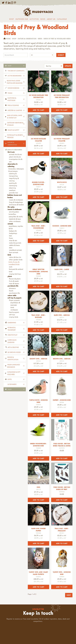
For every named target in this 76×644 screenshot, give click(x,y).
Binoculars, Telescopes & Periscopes (16, 170)
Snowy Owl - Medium (38, 359)
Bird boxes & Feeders (16, 205)
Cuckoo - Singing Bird (62, 226)
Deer (11, 248)
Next (69, 595)
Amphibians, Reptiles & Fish (16, 227)
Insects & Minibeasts (16, 200)
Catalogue (62, 19)
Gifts (10, 379)
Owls (11, 267)
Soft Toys (12, 315)
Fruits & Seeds (14, 281)
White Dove (62, 182)
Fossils (11, 291)
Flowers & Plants (15, 279)
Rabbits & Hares (14, 245)
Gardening (12, 323)
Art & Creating (13, 347)
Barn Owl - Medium (62, 315)
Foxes (11, 238)
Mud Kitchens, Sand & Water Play (15, 116)
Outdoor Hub (22, 19)
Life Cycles (11, 207)
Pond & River (14, 193)
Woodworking (13, 88)
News (43, 19)
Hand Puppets (14, 312)
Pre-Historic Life (13, 286)
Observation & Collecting (12, 165)
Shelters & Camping (15, 110)
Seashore (12, 190)
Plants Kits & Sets (15, 157)
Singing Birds (14, 317)
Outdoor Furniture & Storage (15, 124)
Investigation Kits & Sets (16, 160)
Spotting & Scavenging (13, 184)
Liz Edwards (12, 384)
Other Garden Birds (16, 260)
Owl (38, 487)
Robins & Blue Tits (15, 257)
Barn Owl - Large (62, 269)
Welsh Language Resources (14, 366)
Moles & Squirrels (15, 243)
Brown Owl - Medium (62, 359)
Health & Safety (13, 130)
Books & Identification (13, 358)
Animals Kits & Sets (15, 154)
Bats (11, 236)
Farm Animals (14, 252)
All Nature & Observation (14, 150)
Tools (10, 93)
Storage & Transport (12, 329)
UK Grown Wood (14, 352)
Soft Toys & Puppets (14, 298)
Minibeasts (14, 310)
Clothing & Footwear (12, 99)
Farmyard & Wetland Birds (16, 270)
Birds (40, 39)
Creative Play (12, 335)
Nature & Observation (27, 39)
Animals (10, 224)
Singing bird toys (15, 274)
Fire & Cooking (13, 105)
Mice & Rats (13, 240)
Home (7, 39)
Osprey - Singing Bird (62, 400)
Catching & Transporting (13, 175)
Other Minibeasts (15, 221)
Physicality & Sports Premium (15, 136)
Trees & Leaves (14, 283)
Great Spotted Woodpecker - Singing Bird (38, 272)
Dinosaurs (12, 288)
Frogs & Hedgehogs (16, 202)
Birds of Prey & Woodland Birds (14, 263)
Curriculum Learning (12, 341)
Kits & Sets (11, 152)
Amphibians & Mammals (15, 304)
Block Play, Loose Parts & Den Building (15, 82)
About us (51, 19)
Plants (10, 276)
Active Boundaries (15, 76)
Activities (34, 19)
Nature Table (12, 295)
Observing (13, 188)
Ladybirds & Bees (15, 219)
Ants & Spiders (14, 212)
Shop (12, 19)
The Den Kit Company (15, 71)
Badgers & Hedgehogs (13, 232)
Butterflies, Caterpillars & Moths (16, 215)
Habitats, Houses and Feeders (14, 196)
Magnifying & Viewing (14, 179)
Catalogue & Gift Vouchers (14, 373)
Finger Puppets (14, 300)
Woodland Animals (15, 250)
